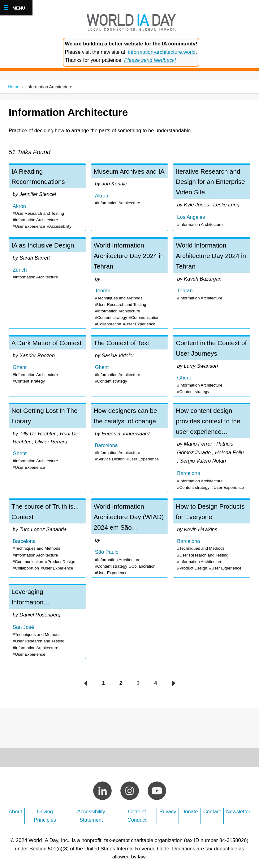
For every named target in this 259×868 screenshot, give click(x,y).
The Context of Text (130, 366)
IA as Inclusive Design (47, 284)
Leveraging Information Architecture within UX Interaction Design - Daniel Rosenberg (47, 617)
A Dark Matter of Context (47, 366)
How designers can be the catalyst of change (130, 446)
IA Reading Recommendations (47, 198)
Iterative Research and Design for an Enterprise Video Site (212, 198)
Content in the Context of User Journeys (212, 366)
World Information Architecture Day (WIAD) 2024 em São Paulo (130, 535)
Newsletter (238, 806)
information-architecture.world (162, 52)
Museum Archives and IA (130, 198)
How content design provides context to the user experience (212, 446)
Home (14, 87)
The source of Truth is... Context (47, 535)
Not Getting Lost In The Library (47, 446)
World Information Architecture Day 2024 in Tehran (130, 284)
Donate (190, 806)
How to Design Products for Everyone (212, 535)
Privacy (168, 806)
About (15, 806)
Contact (212, 806)
